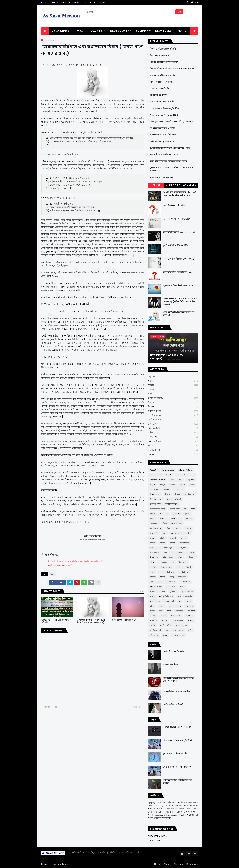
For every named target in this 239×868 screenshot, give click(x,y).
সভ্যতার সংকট (176, 616)
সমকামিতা (189, 616)
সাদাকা (164, 621)
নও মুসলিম (183, 548)
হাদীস (190, 630)
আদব (173, 394)
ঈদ (185, 509)
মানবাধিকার (171, 587)
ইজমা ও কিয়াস (155, 494)
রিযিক (152, 606)
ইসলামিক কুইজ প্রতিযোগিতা (175, 206)
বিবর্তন (163, 577)
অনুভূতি (173, 385)
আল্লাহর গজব (155, 489)
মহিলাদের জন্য (173, 450)
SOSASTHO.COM (156, 841)
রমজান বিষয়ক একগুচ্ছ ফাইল (124, 620)
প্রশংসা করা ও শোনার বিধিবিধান (163, 135)
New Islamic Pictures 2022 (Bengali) (167, 357)
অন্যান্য (173, 485)
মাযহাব (182, 587)
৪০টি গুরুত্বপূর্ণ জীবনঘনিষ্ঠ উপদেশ (177, 767)
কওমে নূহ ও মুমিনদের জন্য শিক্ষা (163, 75)
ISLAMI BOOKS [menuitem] (163, 31)
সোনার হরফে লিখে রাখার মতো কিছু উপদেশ (178, 782)
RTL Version (100, 2)
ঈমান (193, 509)
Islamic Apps (168, 470)
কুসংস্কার (163, 519)
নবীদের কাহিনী (173, 428)
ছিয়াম (52, 40)
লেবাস (171, 606)
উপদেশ (173, 403)
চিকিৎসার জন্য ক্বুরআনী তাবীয (162, 142)
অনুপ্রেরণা (173, 376)
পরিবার (190, 557)
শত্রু (180, 606)
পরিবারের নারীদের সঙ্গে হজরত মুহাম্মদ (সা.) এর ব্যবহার (178, 679)
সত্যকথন (173, 454)
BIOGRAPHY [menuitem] (142, 31)
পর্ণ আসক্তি (163, 562)
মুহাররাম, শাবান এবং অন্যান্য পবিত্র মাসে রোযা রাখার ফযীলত (171, 169)
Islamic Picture (185, 470)
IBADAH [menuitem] (80, 31)
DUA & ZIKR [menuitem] (97, 31)
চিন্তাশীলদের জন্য (173, 415)
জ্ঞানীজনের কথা (173, 420)
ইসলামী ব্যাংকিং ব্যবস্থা (157, 509)
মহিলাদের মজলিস (156, 587)
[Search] (130, 12)
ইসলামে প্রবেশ (175, 509)
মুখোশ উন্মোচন (187, 591)
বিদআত (153, 577)
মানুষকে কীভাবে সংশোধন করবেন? (164, 62)
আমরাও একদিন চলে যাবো (161, 82)
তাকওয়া (173, 538)
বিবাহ (172, 577)
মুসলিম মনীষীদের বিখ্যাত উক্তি (175, 246)
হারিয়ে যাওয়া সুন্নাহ (178, 635)
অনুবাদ (173, 381)
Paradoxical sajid (158, 480)
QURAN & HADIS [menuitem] (60, 31)
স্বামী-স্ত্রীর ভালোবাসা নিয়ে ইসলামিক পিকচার (168, 161)
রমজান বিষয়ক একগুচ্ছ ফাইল (60, 565)
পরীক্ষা (152, 562)
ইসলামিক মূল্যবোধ (173, 398)
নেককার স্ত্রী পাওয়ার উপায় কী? (163, 102)
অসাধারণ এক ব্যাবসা (159, 95)
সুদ (177, 625)
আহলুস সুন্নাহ (179, 489)
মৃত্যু (180, 601)
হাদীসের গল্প (154, 635)
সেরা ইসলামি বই (155, 630)
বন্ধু (160, 572)
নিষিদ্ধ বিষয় (173, 437)
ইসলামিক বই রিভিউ (174, 499)
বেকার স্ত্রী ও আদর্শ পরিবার (161, 89)
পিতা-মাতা (183, 562)
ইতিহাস (168, 494)
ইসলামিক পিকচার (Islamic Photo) (179, 232)
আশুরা (167, 489)
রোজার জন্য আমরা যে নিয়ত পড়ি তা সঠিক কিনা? (56, 621)
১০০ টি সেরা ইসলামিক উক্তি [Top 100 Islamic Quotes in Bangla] (180, 194)
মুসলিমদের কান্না (155, 601)
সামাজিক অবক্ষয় (177, 621)
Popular (156, 185)
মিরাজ (163, 591)
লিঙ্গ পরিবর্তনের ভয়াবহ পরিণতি (163, 49)
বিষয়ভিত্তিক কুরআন (157, 582)
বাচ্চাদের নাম (171, 572)
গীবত (165, 523)
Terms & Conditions (71, 2)
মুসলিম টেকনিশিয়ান (166, 596)
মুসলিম (152, 596)
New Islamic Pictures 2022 (164, 115)
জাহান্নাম (188, 528)
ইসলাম (177, 494)
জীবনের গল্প (154, 533)
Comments (189, 185)
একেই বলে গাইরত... (171, 665)
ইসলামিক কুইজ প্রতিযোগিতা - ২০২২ (178, 272)
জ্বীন (189, 533)
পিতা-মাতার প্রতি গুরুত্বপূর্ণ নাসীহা (164, 108)
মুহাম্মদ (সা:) (170, 601)
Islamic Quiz (173, 185)
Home (44, 2)
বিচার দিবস (184, 572)
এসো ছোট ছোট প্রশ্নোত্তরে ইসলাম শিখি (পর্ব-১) (179, 314)
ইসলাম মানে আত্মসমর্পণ (160, 55)
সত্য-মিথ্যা (191, 611)
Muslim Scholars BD (185, 475)
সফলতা (164, 616)
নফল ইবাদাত (154, 553)
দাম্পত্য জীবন (184, 543)
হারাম (165, 635)
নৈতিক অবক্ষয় (168, 557)
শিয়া (161, 611)
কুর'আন (188, 514)
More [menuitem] (181, 31)
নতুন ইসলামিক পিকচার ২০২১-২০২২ (178, 259)
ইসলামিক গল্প (189, 494)
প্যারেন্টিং (153, 567)
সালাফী (152, 625)
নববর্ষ (166, 553)
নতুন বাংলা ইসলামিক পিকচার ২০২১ (178, 286)
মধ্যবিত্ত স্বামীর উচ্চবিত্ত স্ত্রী (173, 705)
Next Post (138, 707)
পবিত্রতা (180, 557)
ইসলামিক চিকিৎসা (156, 499)
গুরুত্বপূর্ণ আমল (173, 411)
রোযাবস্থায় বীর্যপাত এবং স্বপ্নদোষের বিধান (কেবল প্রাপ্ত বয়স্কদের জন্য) (91, 621)
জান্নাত (178, 528)
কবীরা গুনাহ (164, 514)
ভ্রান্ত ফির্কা (173, 446)
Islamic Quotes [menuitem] (119, 31)
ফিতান (152, 572)
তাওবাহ (152, 538)
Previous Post (50, 707)
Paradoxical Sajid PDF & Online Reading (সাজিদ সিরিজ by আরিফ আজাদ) (180, 302)
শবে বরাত (189, 606)
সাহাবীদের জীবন (165, 625)
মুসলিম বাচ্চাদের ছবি (185, 596)
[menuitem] (45, 31)
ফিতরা (189, 567)
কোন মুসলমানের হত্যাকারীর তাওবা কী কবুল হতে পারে (172, 122)
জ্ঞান (165, 533)
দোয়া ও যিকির (173, 424)
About (167, 864)
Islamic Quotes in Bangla (161, 475)
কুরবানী (152, 519)
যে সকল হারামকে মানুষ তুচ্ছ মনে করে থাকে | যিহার (170, 148)
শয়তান (152, 611)
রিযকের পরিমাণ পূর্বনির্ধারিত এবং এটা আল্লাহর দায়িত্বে (172, 69)
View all (140, 591)
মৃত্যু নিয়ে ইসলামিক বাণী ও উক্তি (176, 219)
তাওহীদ (163, 538)
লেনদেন (162, 606)
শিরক (169, 611)
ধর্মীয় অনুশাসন (169, 548)
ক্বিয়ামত (173, 407)
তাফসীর (153, 543)
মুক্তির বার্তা (173, 591)
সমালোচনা (153, 621)
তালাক (162, 543)
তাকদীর (183, 538)
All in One (87, 2)
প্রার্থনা (179, 567)
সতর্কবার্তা (179, 611)
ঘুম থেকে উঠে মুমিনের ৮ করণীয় (163, 128)
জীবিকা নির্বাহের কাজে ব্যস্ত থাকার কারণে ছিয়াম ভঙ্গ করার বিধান (75, 561)
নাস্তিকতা (173, 433)
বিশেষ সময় (182, 577)
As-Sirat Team (61, 864)
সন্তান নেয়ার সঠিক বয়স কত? (162, 177)
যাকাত (188, 601)
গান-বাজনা (154, 523)
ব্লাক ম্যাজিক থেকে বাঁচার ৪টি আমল (164, 155)
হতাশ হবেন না (178, 630)
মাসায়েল (153, 591)
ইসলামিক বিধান (155, 504)
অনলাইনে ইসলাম (176, 480)
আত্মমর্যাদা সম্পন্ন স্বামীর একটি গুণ (177, 691)
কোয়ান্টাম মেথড (176, 519)
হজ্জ (167, 630)
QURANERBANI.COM (158, 836)
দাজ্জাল (172, 543)
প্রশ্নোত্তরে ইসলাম (173, 441)
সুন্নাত (185, 625)
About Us (54, 2)
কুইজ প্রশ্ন (177, 514)
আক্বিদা (173, 389)
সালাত (190, 621)
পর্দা (173, 562)
